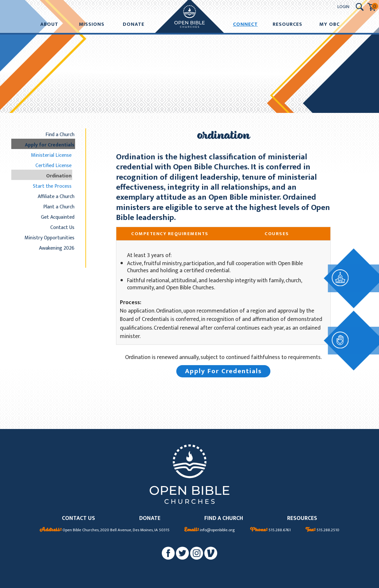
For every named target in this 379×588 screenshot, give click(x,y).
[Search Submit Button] (360, 7)
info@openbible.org (210, 530)
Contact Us (62, 227)
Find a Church (60, 135)
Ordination (59, 176)
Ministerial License (51, 155)
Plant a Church (59, 207)
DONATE (150, 518)
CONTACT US (78, 518)
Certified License (53, 165)
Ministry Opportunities (49, 238)
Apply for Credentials (50, 145)
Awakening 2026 (57, 248)
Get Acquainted (58, 217)
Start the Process (52, 186)
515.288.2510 (322, 530)
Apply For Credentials (224, 371)
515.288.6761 (270, 530)
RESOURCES (302, 518)
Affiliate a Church (56, 196)
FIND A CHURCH (224, 518)
